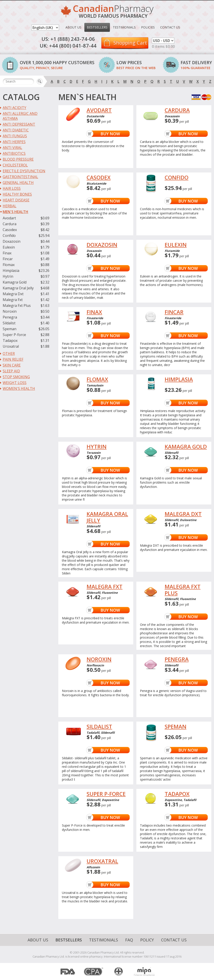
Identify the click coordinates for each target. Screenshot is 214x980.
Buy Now (110, 134)
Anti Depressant (19, 124)
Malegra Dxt (13, 294)
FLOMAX (97, 379)
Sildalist (9, 323)
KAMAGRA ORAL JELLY (107, 517)
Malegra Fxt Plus (17, 306)
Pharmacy (113, 12)
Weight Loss (15, 383)
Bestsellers (97, 27)
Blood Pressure (18, 159)
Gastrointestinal (20, 177)
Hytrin (8, 276)
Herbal (10, 206)
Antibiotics (14, 153)
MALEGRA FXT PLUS (183, 590)
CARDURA (177, 110)
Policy (147, 940)
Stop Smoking (16, 377)
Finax (7, 253)
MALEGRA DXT (183, 514)
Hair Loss (12, 188)
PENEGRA (177, 659)
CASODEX (99, 178)
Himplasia (11, 271)
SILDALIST (99, 727)
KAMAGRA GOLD (186, 447)
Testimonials (124, 27)
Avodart (9, 218)
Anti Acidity (14, 108)
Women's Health (19, 389)
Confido (9, 236)
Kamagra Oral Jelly (18, 288)
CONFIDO (177, 178)
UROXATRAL (102, 861)
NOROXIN (99, 659)
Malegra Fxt (13, 300)
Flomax (9, 265)
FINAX (94, 312)
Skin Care (12, 365)
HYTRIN (97, 447)
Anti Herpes (14, 142)
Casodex (10, 230)
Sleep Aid (11, 371)
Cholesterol (15, 165)
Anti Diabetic (16, 130)
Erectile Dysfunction (24, 171)
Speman (10, 329)
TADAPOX (177, 794)
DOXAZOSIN (102, 245)
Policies (148, 27)
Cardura (10, 224)
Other (9, 354)
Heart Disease (16, 200)
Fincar (8, 259)
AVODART (99, 110)
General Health (18, 183)
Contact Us (170, 27)
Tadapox (10, 340)
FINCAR (174, 312)
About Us (73, 27)
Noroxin (10, 311)
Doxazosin (12, 241)
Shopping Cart (130, 43)
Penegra (10, 317)
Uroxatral (11, 346)
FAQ (129, 940)
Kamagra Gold (15, 282)
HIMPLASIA (179, 379)
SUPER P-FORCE (106, 794)
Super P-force (14, 335)
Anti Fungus (15, 136)
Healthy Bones (17, 194)
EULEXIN (176, 245)
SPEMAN (176, 727)
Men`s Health (15, 212)
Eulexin (9, 247)
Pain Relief (13, 359)
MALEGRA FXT (105, 587)
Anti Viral (12, 148)
